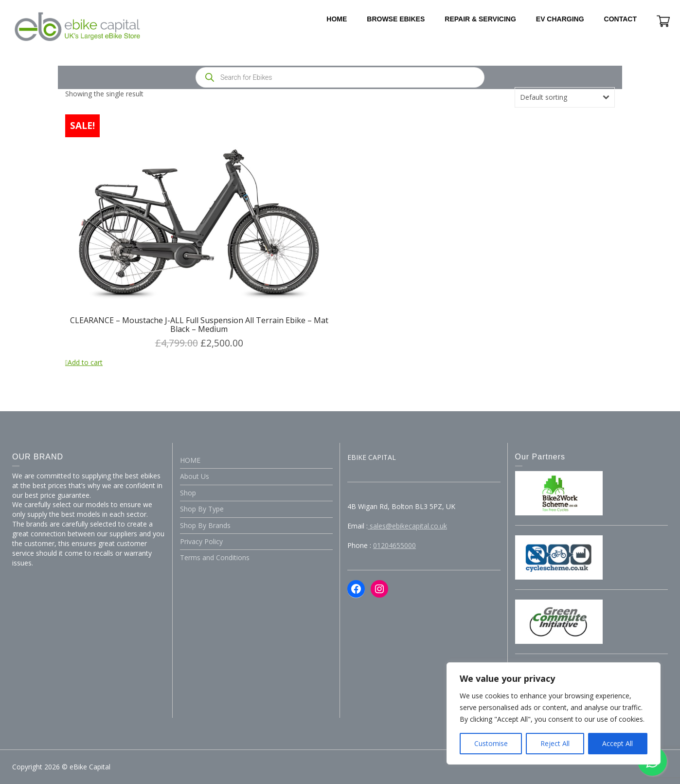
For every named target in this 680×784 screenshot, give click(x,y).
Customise (491, 743)
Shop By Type (202, 509)
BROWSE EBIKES (396, 19)
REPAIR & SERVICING (480, 19)
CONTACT (620, 19)
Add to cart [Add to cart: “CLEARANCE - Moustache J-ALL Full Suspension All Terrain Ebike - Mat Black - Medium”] (85, 362)
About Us (195, 476)
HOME (337, 19)
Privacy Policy (201, 541)
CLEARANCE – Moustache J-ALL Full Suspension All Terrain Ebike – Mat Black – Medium (199, 325)
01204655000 (394, 545)
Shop (188, 493)
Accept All (617, 743)
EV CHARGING (560, 19)
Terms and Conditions (215, 557)
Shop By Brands (205, 525)
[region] (554, 713)
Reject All (555, 743)
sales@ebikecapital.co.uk (407, 526)
